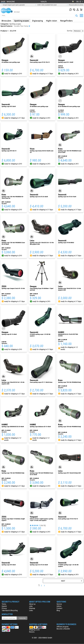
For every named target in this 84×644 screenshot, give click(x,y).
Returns (32, 632)
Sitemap (32, 608)
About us (32, 604)
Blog (58, 610)
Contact (59, 608)
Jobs (31, 606)
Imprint (4, 606)
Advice (59, 606)
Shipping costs (34, 630)
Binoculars (6, 21)
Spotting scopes (22, 21)
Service (59, 604)
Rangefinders (66, 21)
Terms (4, 604)
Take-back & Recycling (10, 610)
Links (31, 610)
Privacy (4, 608)
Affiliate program (63, 627)
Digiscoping (37, 21)
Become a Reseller (63, 629)
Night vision (52, 21)
